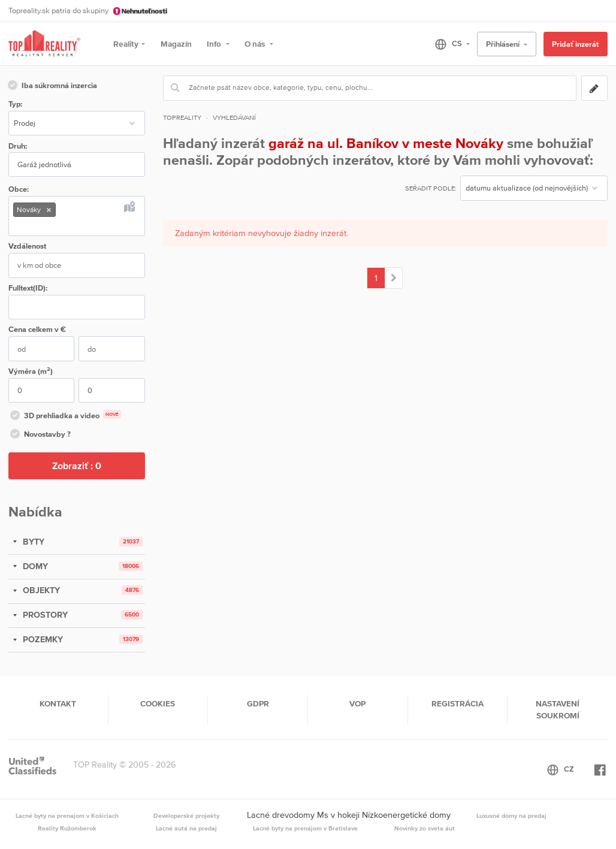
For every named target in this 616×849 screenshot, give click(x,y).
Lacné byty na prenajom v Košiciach (67, 815)
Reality (126, 44)
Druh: (18, 146)
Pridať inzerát (575, 44)
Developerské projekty (186, 815)
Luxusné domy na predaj (511, 815)
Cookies (158, 703)
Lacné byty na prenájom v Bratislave (305, 828)
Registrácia (458, 703)
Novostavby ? (40, 435)
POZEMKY (42, 639)
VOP (357, 703)
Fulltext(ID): (28, 288)
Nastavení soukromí (558, 709)
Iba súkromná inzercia (52, 86)
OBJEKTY (40, 590)
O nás (256, 44)
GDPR (258, 703)
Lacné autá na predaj (186, 828)
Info (215, 44)
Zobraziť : (77, 466)
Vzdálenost (27, 246)
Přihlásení (504, 44)
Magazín (176, 44)
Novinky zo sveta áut (425, 828)
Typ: (15, 104)
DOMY (34, 566)
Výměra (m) (31, 371)
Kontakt (58, 703)
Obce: (19, 189)
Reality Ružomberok (67, 828)
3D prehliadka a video (65, 416)
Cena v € (37, 329)
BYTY (32, 542)
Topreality (182, 117)
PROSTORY (44, 615)
